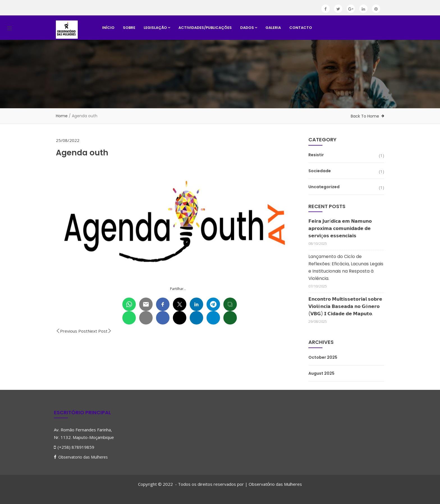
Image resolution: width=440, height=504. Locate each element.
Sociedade (320, 171)
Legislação (157, 28)
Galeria (273, 28)
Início (108, 28)
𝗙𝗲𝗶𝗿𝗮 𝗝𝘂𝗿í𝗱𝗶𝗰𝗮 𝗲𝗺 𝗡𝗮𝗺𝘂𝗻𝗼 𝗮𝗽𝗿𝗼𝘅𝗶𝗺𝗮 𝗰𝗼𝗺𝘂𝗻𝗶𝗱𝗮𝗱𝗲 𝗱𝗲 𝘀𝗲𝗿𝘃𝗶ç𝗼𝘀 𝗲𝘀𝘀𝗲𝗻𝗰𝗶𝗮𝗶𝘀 (340, 228)
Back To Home (365, 116)
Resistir (316, 155)
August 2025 (321, 373)
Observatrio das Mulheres (275, 484)
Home (62, 116)
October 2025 (323, 357)
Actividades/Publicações (205, 28)
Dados (249, 28)
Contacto (301, 28)
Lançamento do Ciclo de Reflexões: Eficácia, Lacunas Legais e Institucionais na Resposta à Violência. (346, 267)
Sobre (129, 28)
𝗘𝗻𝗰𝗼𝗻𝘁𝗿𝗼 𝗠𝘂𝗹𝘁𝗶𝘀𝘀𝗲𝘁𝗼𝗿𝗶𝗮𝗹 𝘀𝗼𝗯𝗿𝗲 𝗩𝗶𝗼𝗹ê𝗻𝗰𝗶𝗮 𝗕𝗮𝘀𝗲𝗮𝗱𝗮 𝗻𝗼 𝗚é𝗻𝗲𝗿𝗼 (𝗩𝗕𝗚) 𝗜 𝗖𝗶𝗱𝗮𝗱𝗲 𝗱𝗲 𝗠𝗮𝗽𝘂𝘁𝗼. (345, 306)
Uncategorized (324, 187)
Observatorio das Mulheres (83, 457)
